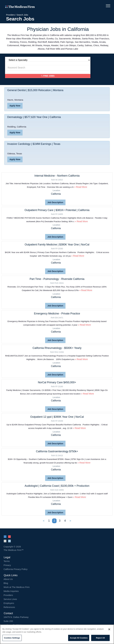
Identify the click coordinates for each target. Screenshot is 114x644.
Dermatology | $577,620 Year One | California (34, 117)
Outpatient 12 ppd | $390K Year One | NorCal (57, 417)
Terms (7, 561)
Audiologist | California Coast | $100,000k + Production (57, 486)
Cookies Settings (12, 638)
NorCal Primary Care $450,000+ (57, 382)
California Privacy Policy (16, 569)
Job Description (55, 202)
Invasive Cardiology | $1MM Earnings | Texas (34, 144)
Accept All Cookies (79, 638)
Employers (9, 603)
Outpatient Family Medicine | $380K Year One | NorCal (57, 245)
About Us (8, 579)
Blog (6, 583)
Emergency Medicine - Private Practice (57, 313)
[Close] (109, 629)
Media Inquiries (11, 591)
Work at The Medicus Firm (17, 587)
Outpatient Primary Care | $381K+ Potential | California (57, 210)
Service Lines (10, 599)
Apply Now (15, 106)
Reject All (100, 638)
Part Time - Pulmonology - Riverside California (57, 279)
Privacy (7, 565)
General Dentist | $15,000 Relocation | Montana (35, 90)
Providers (10, 15)
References (9, 607)
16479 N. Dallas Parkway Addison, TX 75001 (57, 621)
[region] (57, 634)
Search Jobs (22, 15)
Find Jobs (48, 76)
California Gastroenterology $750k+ (57, 451)
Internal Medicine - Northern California (57, 176)
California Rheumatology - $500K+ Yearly (57, 348)
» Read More (80, 187)
